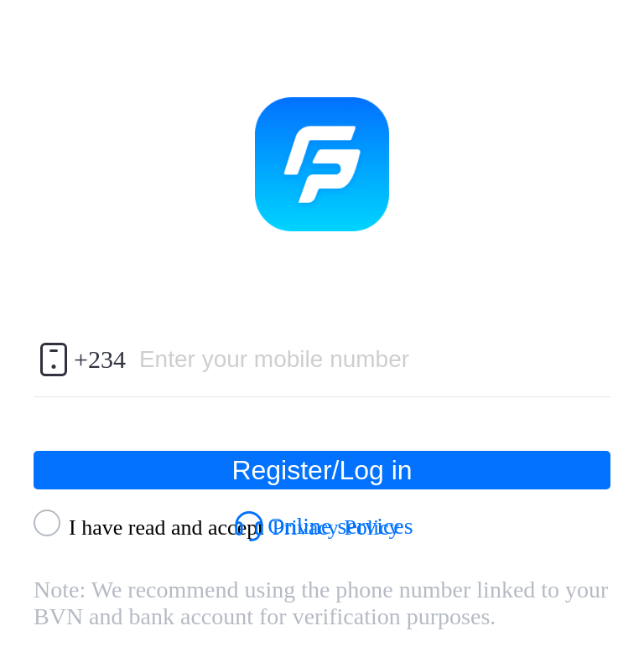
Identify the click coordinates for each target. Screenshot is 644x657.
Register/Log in (322, 470)
